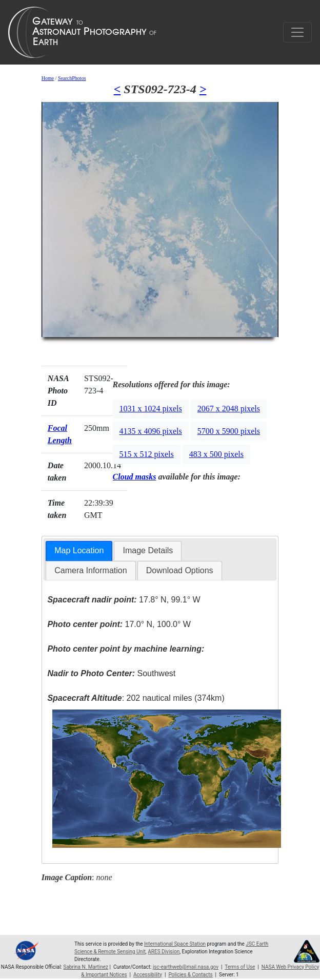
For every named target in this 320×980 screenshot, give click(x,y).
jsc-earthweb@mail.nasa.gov (186, 967)
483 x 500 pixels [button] (216, 454)
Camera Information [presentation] (91, 570)
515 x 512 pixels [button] (147, 454)
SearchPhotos (72, 78)
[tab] (79, 551)
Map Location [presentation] (79, 550)
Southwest (111, 673)
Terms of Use (240, 967)
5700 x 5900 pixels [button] (229, 431)
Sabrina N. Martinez (86, 967)
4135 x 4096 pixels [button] (151, 431)
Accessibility (148, 975)
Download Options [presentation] (180, 570)
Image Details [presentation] (148, 550)
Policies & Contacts (190, 975)
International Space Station (175, 944)
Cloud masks (135, 477)
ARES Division (164, 952)
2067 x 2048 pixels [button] (229, 409)
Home (48, 78)
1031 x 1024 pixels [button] (151, 409)
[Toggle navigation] (297, 32)
